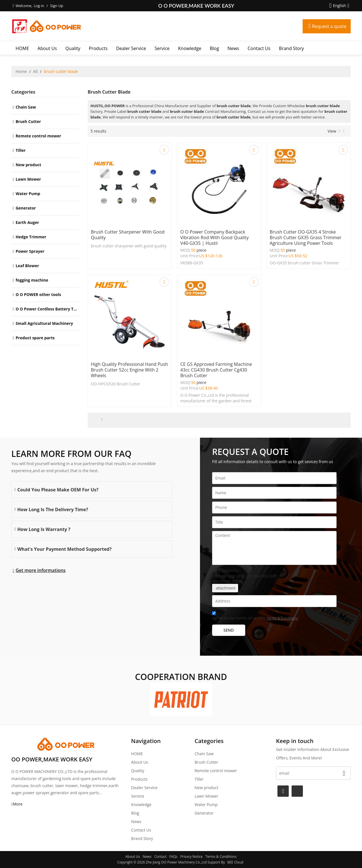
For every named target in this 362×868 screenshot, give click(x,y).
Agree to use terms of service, (255, 617)
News (233, 48)
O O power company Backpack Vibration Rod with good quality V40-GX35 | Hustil (214, 237)
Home (21, 71)
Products (98, 48)
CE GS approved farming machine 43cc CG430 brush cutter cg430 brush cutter (216, 370)
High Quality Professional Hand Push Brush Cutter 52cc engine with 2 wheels (129, 370)
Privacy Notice (192, 857)
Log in (39, 6)
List (340, 131)
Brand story (291, 48)
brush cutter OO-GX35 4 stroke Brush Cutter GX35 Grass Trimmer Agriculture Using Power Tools (306, 237)
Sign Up (57, 6)
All (35, 71)
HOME (22, 48)
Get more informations (41, 570)
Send (229, 630)
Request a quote (329, 26)
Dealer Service (131, 48)
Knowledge (190, 48)
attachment (225, 588)
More (18, 804)
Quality (73, 48)
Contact (160, 857)
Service (162, 48)
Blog (215, 48)
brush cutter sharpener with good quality (128, 235)
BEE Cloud (235, 862)
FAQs (174, 857)
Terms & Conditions (282, 618)
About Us (47, 48)
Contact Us (259, 48)
